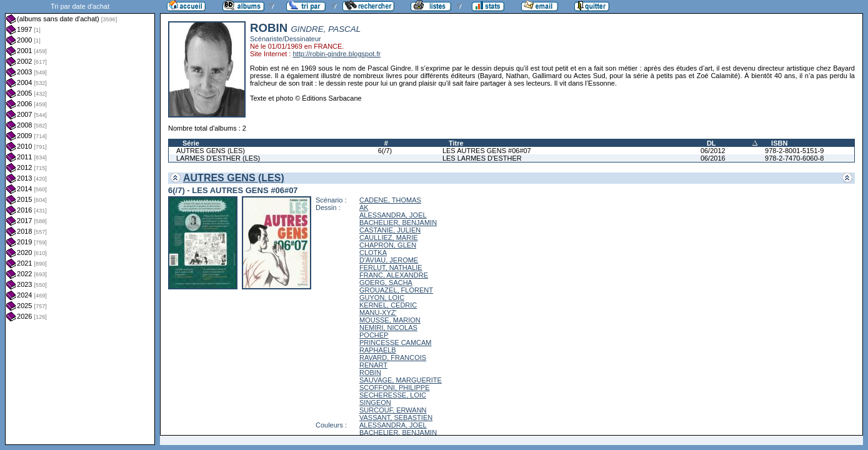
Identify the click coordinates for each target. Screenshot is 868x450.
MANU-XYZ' (378, 312)
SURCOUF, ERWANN (393, 410)
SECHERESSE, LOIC (393, 395)
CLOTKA (373, 252)
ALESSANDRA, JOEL (393, 215)
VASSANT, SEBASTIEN (396, 417)
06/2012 (713, 151)
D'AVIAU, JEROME (389, 260)
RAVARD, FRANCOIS (393, 357)
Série (191, 143)
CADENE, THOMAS (390, 200)
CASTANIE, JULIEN (390, 230)
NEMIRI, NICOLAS (388, 327)
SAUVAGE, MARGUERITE (401, 380)
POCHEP (374, 335)
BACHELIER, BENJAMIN (398, 222)
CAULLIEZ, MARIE (389, 237)
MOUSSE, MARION (390, 320)
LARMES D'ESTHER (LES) (218, 158)
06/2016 (713, 158)
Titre (456, 143)
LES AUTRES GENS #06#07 (487, 151)
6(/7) (385, 151)
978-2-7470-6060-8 (794, 158)
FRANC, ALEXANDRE (394, 275)
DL (711, 143)
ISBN (779, 143)
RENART (373, 365)
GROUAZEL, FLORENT (396, 290)
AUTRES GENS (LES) (211, 151)
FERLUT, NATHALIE (391, 267)
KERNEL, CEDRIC (388, 305)
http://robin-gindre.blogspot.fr (337, 54)
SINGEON (375, 402)
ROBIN (370, 372)
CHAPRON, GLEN (388, 245)
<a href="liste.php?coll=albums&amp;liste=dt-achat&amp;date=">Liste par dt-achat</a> (80, 222)
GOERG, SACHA (386, 282)
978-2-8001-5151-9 (794, 151)
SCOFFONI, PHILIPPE (394, 387)
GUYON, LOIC (382, 297)
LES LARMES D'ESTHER (482, 158)
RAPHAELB (378, 350)
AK (364, 207)
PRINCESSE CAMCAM (396, 342)
